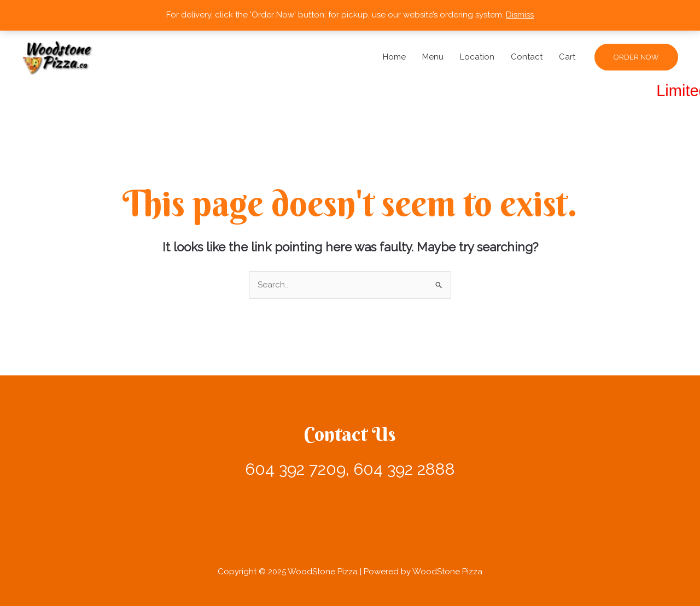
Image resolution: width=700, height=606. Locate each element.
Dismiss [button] (520, 15)
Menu (433, 57)
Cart (567, 57)
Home (394, 57)
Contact (527, 57)
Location (477, 57)
